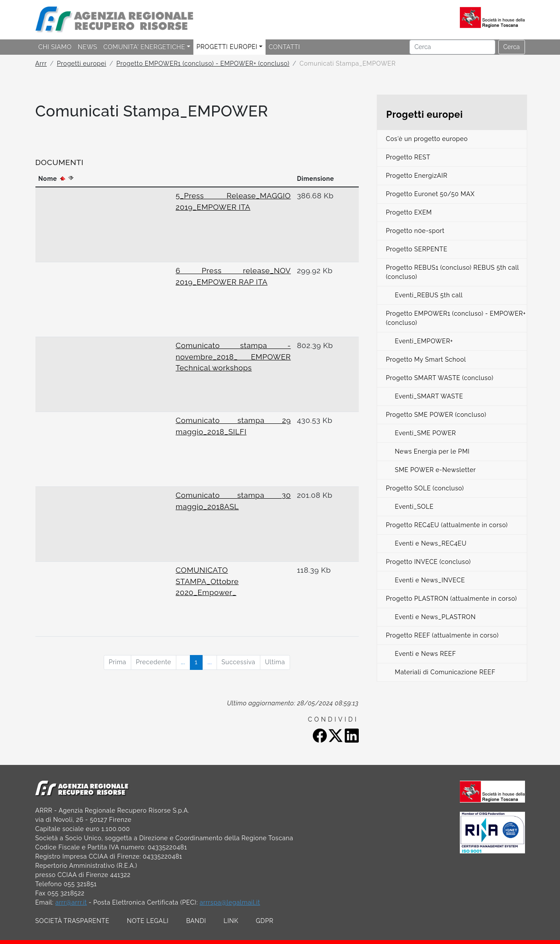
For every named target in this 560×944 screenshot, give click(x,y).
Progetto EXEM (409, 212)
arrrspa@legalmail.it (230, 902)
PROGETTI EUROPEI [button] (227, 47)
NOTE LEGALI (148, 921)
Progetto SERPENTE (416, 249)
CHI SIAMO (55, 47)
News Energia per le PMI (432, 451)
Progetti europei (82, 63)
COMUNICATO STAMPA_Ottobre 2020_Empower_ (207, 581)
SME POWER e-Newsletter (436, 470)
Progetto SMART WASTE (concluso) (440, 378)
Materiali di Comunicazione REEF (445, 672)
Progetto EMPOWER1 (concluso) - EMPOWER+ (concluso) (203, 63)
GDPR (265, 921)
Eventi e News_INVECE (430, 580)
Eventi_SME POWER (426, 433)
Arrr (41, 63)
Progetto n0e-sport (415, 231)
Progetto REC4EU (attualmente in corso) (447, 525)
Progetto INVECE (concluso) (428, 562)
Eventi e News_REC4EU (431, 543)
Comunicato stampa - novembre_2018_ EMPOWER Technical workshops (233, 357)
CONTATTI (284, 47)
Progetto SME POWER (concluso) (436, 415)
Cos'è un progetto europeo (427, 139)
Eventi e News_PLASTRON (436, 617)
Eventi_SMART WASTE (429, 396)
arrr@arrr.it (71, 902)
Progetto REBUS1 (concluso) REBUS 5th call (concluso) (452, 272)
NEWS (87, 47)
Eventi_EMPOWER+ (424, 341)
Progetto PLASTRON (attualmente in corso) (451, 599)
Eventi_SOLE (415, 507)
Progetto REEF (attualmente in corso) (442, 635)
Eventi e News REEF (426, 654)
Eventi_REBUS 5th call (429, 295)
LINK (231, 921)
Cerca (511, 47)
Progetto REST (408, 157)
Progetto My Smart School (426, 359)
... (183, 662)
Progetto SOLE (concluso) (425, 488)
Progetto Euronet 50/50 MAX (430, 194)
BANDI (196, 921)
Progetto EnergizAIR (417, 176)
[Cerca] (452, 47)
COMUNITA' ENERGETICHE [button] (144, 47)
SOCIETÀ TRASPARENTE (73, 921)
